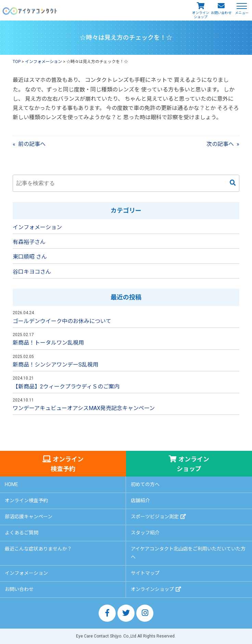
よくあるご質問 (22, 533)
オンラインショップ (201, 15)
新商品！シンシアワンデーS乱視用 (55, 365)
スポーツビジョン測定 (155, 517)
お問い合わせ (221, 13)
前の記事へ (32, 144)
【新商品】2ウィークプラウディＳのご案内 (66, 387)
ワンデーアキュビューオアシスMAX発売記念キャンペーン (84, 408)
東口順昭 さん (30, 257)
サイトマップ (145, 573)
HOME (11, 484)
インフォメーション (37, 227)
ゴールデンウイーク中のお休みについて (62, 321)
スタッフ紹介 (145, 533)
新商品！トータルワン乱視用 (48, 343)
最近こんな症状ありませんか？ (38, 549)
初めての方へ (145, 484)
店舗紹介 (140, 500)
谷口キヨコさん (32, 272)
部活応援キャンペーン (29, 517)
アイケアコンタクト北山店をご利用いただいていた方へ (188, 553)
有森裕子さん (29, 242)
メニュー (242, 13)
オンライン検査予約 (67, 464)
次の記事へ (220, 144)
